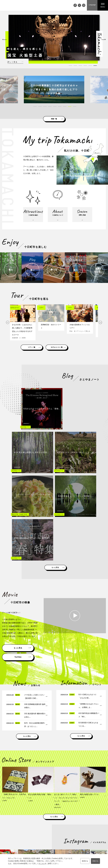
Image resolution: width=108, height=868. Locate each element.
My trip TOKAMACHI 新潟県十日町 (10, 5)
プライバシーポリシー (97, 839)
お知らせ (39, 848)
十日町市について (54, 833)
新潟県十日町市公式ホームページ (29, 812)
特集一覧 (54, 118)
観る (65, 830)
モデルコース (82, 830)
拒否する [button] (84, 861)
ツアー (80, 833)
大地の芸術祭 (41, 839)
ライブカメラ (41, 842)
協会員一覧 (93, 842)
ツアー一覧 (36, 350)
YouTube (18, 544)
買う (65, 839)
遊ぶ (65, 833)
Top (38, 827)
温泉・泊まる (68, 842)
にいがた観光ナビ (86, 812)
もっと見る (55, 453)
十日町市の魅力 (54, 830)
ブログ (39, 833)
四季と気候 (52, 836)
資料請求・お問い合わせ (98, 830)
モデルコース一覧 (71, 350)
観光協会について (96, 836)
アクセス (39, 845)
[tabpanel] (53, 38)
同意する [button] (96, 861)
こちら (41, 864)
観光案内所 (93, 827)
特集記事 (39, 836)
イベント (39, 830)
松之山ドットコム (54, 812)
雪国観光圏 (70, 812)
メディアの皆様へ (96, 833)
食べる (66, 836)
